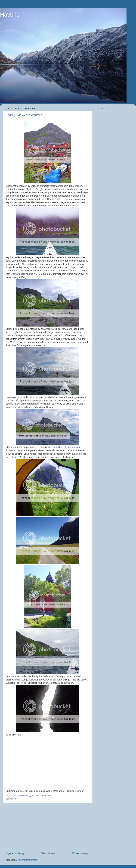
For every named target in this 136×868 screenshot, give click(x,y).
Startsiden (48, 853)
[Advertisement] (47, 827)
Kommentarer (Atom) (28, 860)
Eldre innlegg (81, 853)
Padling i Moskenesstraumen (24, 115)
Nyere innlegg (15, 853)
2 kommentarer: (45, 795)
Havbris (10, 15)
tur (16, 799)
